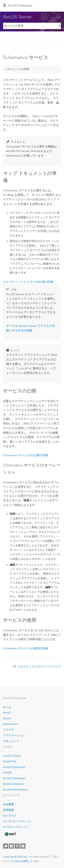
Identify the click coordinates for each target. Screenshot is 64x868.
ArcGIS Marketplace (15, 790)
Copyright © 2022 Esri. (16, 857)
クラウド (9, 730)
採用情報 (9, 810)
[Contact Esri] (23, 846)
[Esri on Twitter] (6, 846)
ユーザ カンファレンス (17, 821)
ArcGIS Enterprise (14, 767)
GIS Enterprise (20, 5)
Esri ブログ (10, 816)
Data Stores (10, 724)
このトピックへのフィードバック (39, 666)
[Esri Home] (10, 834)
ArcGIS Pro (10, 761)
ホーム (7, 707)
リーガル (35, 861)
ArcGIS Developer (14, 778)
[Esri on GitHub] (17, 846)
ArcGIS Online (12, 756)
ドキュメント (11, 741)
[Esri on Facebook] (11, 846)
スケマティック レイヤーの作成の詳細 (28, 282)
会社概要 (9, 804)
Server (7, 718)
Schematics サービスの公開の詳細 (26, 455)
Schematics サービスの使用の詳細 (26, 648)
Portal (7, 713)
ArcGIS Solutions (13, 784)
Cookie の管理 (20, 861)
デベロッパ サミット (16, 827)
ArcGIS (7, 773)
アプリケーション (14, 735)
